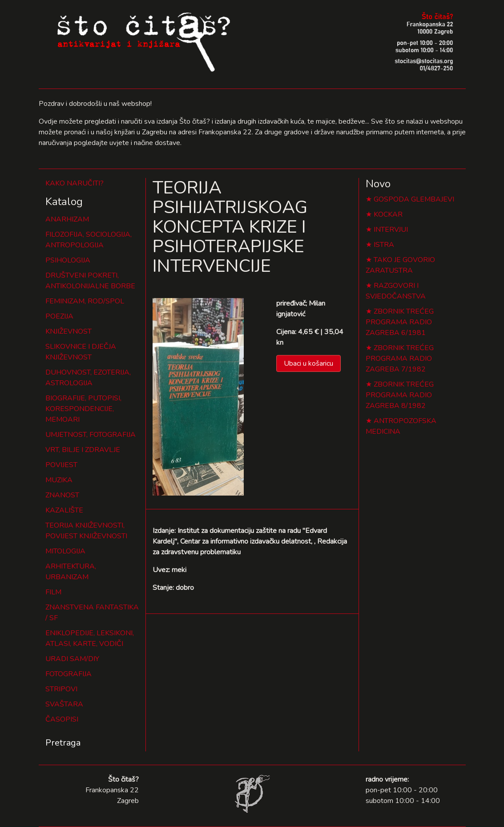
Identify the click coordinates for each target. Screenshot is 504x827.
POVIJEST (61, 465)
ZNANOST (62, 495)
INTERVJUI (391, 230)
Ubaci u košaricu (308, 363)
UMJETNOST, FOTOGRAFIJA (91, 435)
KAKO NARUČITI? (75, 183)
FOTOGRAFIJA (69, 674)
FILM (53, 592)
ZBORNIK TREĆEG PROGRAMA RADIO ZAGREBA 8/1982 (400, 395)
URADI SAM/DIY (72, 659)
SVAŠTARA (64, 704)
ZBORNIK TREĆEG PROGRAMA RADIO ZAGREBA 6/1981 (400, 322)
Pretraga (63, 743)
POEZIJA (59, 316)
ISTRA (384, 245)
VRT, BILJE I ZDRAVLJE (83, 450)
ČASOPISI (62, 719)
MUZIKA (59, 480)
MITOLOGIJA (65, 551)
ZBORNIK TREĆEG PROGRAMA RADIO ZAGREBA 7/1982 (400, 359)
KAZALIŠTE (64, 510)
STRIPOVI (61, 689)
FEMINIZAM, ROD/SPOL (85, 301)
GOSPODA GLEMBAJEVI (414, 199)
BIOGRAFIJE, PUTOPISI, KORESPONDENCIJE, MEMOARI (83, 409)
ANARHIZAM (67, 219)
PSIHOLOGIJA (68, 260)
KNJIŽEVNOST (69, 331)
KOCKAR (388, 214)
